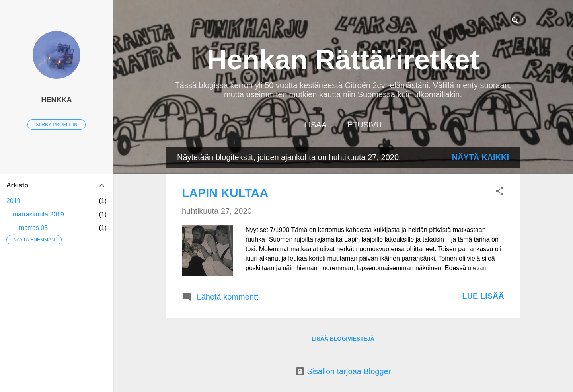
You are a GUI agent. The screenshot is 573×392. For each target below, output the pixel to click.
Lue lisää (483, 296)
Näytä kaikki (480, 157)
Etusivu (343, 125)
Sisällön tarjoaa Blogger (343, 371)
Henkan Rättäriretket (343, 60)
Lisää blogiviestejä (343, 339)
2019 (14, 201)
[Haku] (515, 22)
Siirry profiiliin (57, 125)
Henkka (56, 100)
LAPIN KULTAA (225, 193)
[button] (499, 192)
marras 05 (33, 228)
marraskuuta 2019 (38, 214)
